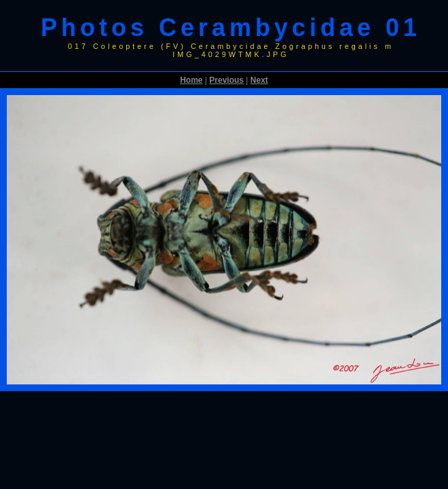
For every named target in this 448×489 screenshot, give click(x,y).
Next (259, 80)
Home (191, 80)
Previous (226, 80)
